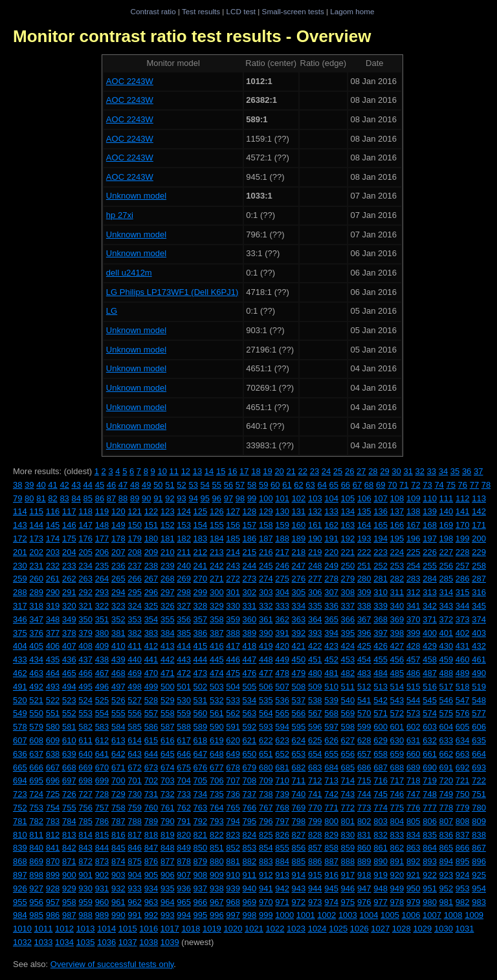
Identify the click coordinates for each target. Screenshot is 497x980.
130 (282, 511)
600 (381, 727)
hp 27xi (120, 215)
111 (447, 498)
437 (85, 659)
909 (217, 875)
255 (430, 566)
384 (168, 633)
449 (282, 659)
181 (168, 539)
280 (364, 579)
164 (364, 525)
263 (85, 579)
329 (217, 606)
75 (450, 485)
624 (299, 740)
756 (85, 808)
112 (463, 498)
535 (266, 700)
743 (348, 794)
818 (151, 835)
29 (384, 471)
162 (331, 525)
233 (69, 566)
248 (315, 566)
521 (36, 700)
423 (331, 646)
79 (17, 498)
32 (420, 471)
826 (282, 835)
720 (447, 780)
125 (201, 511)
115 (36, 511)
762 (184, 808)
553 (85, 713)
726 (69, 794)
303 (266, 592)
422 (315, 646)
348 (53, 619)
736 (233, 794)
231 (36, 566)
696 (53, 780)
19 (267, 471)
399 (414, 633)
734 (201, 794)
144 (36, 525)
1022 (275, 929)
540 (348, 700)
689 (414, 768)
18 (256, 471)
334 (299, 606)
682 (299, 768)
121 (135, 511)
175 (69, 539)
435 (53, 659)
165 (381, 525)
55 (217, 485)
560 (201, 713)
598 (348, 727)
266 (135, 579)
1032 (22, 942)
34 (443, 471)
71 (404, 485)
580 (53, 727)
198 (447, 539)
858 (331, 848)
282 (397, 579)
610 (69, 740)
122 (151, 511)
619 (217, 740)
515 (414, 687)
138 (414, 511)
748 (430, 794)
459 (447, 659)
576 (463, 713)
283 (414, 579)
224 (397, 552)
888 (348, 861)
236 (118, 566)
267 (151, 579)
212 (201, 552)
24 (326, 471)
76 (463, 485)
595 (299, 727)
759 (135, 808)
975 (348, 902)
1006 (411, 915)
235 (102, 566)
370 (414, 619)
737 (250, 794)
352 (118, 619)
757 (102, 808)
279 (348, 579)
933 (135, 888)
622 (266, 740)
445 (217, 659)
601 (397, 727)
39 (29, 485)
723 (20, 794)
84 (76, 498)
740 (299, 794)
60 (275, 485)
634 (463, 740)
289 (36, 592)
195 (397, 539)
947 (364, 888)
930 (85, 888)
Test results (201, 11)
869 (36, 861)
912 (266, 875)
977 (381, 902)
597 (331, 727)
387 (217, 633)
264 (102, 579)
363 (299, 619)
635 (479, 740)
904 (135, 875)
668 (69, 768)
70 (392, 485)
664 (479, 754)
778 (447, 808)
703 (168, 780)
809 (479, 821)
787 (118, 821)
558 (168, 713)
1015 (128, 929)
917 (348, 875)
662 (447, 754)
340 (397, 606)
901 (85, 875)
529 (168, 700)
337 (348, 606)
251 (364, 566)
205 (85, 552)
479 (299, 673)
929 (69, 888)
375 (20, 633)
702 (151, 780)
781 (20, 821)
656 (348, 754)
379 (85, 633)
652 (282, 754)
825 (266, 835)
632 (430, 740)
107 (381, 498)
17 (244, 471)
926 (20, 888)
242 (217, 566)
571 (381, 713)
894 (447, 861)
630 (397, 740)
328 (201, 606)
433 (20, 659)
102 (299, 498)
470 (151, 673)
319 (53, 606)
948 (381, 888)
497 (118, 687)
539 (331, 700)
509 (315, 687)
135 (364, 511)
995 (201, 915)
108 (397, 498)
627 (348, 740)
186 (250, 539)
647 (201, 754)
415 (201, 646)
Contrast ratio (153, 11)
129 (266, 511)
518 (463, 687)
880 (217, 861)
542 (381, 700)
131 (299, 511)
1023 (296, 929)
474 (217, 673)
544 (414, 700)
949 (397, 888)
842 (69, 848)
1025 (338, 929)
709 (266, 780)
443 (184, 659)
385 (184, 633)
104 (331, 498)
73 (427, 485)
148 (102, 525)
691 (447, 768)
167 (414, 525)
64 (322, 485)
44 (88, 485)
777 (430, 808)
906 (168, 875)
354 (151, 619)
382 (135, 633)
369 (397, 619)
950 (414, 888)
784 (69, 821)
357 (201, 619)
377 (53, 633)
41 (52, 485)
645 (168, 754)
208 (135, 552)
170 (463, 525)
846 (135, 848)
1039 (170, 942)
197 (430, 539)
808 (463, 821)
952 (447, 888)
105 (348, 498)
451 (315, 659)
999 (266, 915)
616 (168, 740)
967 (217, 902)
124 (184, 511)
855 (282, 848)
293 (102, 592)
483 (364, 673)
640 (85, 754)
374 (479, 619)
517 (447, 687)
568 (331, 713)
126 (217, 511)
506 (266, 687)
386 (201, 633)
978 (397, 902)
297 (168, 592)
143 (20, 525)
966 (201, 902)
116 (53, 511)
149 (118, 525)
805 (414, 821)
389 (250, 633)
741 (315, 794)
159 (282, 525)
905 (151, 875)
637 (36, 754)
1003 (348, 915)
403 (479, 633)
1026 (359, 929)
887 (331, 861)
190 (315, 539)
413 (168, 646)
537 (299, 700)
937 (201, 888)
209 (151, 552)
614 (135, 740)
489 (463, 673)
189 (299, 539)
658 (381, 754)
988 (85, 915)
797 (282, 821)
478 (282, 673)
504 (233, 687)
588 (184, 727)
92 (170, 498)
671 (118, 768)
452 (331, 659)
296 (151, 592)
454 (364, 659)
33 (432, 471)
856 (299, 848)
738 (266, 794)
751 (479, 794)
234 (85, 566)
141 (463, 511)
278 (331, 579)
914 (299, 875)
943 (299, 888)
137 (397, 511)
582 (85, 727)
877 (168, 861)
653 (299, 754)
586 (151, 727)
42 (64, 485)
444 (201, 659)
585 (135, 727)
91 (158, 498)
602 (414, 727)
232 (53, 566)
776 (414, 808)
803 (381, 821)
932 (118, 888)
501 (184, 687)
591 (233, 727)
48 (135, 485)
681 (282, 768)
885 (299, 861)
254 (414, 566)
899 (53, 875)
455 (381, 659)
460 (463, 659)
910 (233, 875)
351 (102, 619)
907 (184, 875)
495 (85, 687)
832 (381, 835)
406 (53, 646)
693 (479, 768)
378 (69, 633)
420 (282, 646)
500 (168, 687)
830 (348, 835)
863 (414, 848)
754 (53, 808)
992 (151, 915)
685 (348, 768)
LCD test (241, 11)
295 (135, 592)
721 (463, 780)
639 (69, 754)
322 (102, 606)
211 (184, 552)
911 (250, 875)
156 (233, 525)
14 (209, 471)
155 (217, 525)
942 (282, 888)
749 (447, 794)
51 (170, 485)
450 (299, 659)
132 (315, 511)
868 (20, 861)
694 (20, 780)
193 (364, 539)
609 (53, 740)
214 (233, 552)
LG (112, 311)
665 (20, 768)
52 (181, 485)
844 (102, 848)
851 (217, 848)
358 (217, 619)
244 (250, 566)
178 (118, 539)
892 (414, 861)
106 (364, 498)
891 (397, 861)
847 (151, 848)
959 (85, 902)
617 (184, 740)
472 (184, 673)
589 (201, 727)
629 (381, 740)
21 (291, 471)
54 (205, 485)
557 (151, 713)
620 (233, 740)
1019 (212, 929)
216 (266, 552)
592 (250, 727)
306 (315, 592)
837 (463, 835)
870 (53, 861)
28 (373, 471)
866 (463, 848)
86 (100, 498)
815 (102, 835)
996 (217, 915)
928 (53, 888)
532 (217, 700)
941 (266, 888)
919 (381, 875)
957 (53, 902)
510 (331, 687)
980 (430, 902)
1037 (128, 942)
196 (414, 539)
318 (36, 606)
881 (233, 861)
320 (69, 606)
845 (118, 848)
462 (20, 673)
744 (364, 794)
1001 (306, 915)
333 (282, 606)
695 (36, 780)
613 (118, 740)
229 (479, 552)
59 (263, 485)
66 (346, 485)
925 (479, 875)
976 (364, 902)
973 (315, 902)
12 (186, 471)
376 (36, 633)
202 (36, 552)
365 (331, 619)
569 (348, 713)
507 (282, 687)
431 (463, 646)
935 (168, 888)
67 (357, 485)
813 (69, 835)
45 (100, 485)
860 (364, 848)
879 (201, 861)
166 (397, 525)
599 (364, 727)
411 (135, 646)
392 (299, 633)
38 (17, 485)
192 (348, 539)
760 (151, 808)
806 (430, 821)
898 (36, 875)
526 (118, 700)
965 (184, 902)
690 (430, 768)
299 (201, 592)
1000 (284, 915)
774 (381, 808)
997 (233, 915)
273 (250, 579)
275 (282, 579)
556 (135, 713)
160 (299, 525)
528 (151, 700)
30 (396, 471)
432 (479, 646)
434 (36, 659)
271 (217, 579)
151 (151, 525)
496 (102, 687)
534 (250, 700)
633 (447, 740)
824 (250, 835)
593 (266, 727)
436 (69, 659)
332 (266, 606)
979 (414, 902)
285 (447, 579)
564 (266, 713)
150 (135, 525)
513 (381, 687)
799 (315, 821)
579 (36, 727)
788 (135, 821)
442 (168, 659)
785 (85, 821)
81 (41, 498)
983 (479, 902)
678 (233, 768)
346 (20, 619)
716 (381, 780)
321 (85, 606)
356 (184, 619)
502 (201, 687)
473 (201, 673)
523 (69, 700)
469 (135, 673)
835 (430, 835)
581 (69, 727)
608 (36, 740)
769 (299, 808)
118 (85, 511)
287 (479, 579)
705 (201, 780)
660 (414, 754)
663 (463, 754)
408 (85, 646)
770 (315, 808)
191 (331, 539)
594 (282, 727)
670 (102, 768)
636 (20, 754)
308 (348, 592)
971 (282, 902)
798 (299, 821)
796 (266, 821)
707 (233, 780)
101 (282, 498)
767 (266, 808)
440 (135, 659)
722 (479, 780)
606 (479, 727)
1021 (254, 929)
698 (85, 780)
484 (381, 673)
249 (331, 566)
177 (102, 539)
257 (463, 566)
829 (331, 835)
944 (315, 888)
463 (36, 673)
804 (397, 821)
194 (381, 539)
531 (201, 700)
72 (415, 485)
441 (151, 659)
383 (151, 633)
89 (135, 498)
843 (85, 848)
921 (414, 875)
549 (20, 713)
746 (397, 794)
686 (364, 768)
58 (252, 485)
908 (201, 875)
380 (102, 633)
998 (250, 915)
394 (331, 633)
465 (69, 673)
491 (20, 687)
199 (463, 539)
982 (463, 902)
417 (233, 646)
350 (85, 619)
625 (315, 740)
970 (266, 902)
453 (348, 659)
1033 (44, 942)
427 (397, 646)
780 (479, 808)
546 (447, 700)
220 (331, 552)
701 (135, 780)
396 (364, 633)
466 (85, 673)
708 (250, 780)
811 (36, 835)
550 (36, 713)
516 (430, 687)
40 (41, 485)
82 (52, 498)
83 (64, 498)
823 (233, 835)
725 (53, 794)
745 (381, 794)
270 (201, 579)
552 (69, 713)
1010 (22, 929)
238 (151, 566)
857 (315, 848)
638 (53, 754)
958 (69, 902)
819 (168, 835)
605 (463, 727)
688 (397, 768)
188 (282, 539)
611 (85, 740)
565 (282, 713)
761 (168, 808)
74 (439, 485)
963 (151, 902)
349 (69, 619)
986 (53, 915)
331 (250, 606)
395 (348, 633)
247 (299, 566)
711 (299, 780)
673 (151, 768)
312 (414, 592)
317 (20, 606)
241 (201, 566)
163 (348, 525)
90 (146, 498)
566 (299, 713)
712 (315, 780)
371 (430, 619)
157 (250, 525)
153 (184, 525)
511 (348, 687)
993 (168, 915)
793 (217, 821)
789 (151, 821)
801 (348, 821)
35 (455, 471)
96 (217, 498)
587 (168, 727)
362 (282, 619)
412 (151, 646)
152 (168, 525)
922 (430, 875)
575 (447, 713)
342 (430, 606)
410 (118, 646)
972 (299, 902)
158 (266, 525)
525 (102, 700)
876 (151, 861)
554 (102, 713)
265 (118, 579)
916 (331, 875)
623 (282, 740)
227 (447, 552)
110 (430, 498)
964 (168, 902)
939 (233, 888)
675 (184, 768)
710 (282, 780)
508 (299, 687)
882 (250, 861)
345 (479, 606)
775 (397, 808)
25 (338, 471)
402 (463, 633)
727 (85, 794)
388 (233, 633)
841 (53, 848)
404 (20, 646)
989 (102, 915)
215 (250, 552)
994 (184, 915)
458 (430, 659)
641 (102, 754)
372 (447, 619)
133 (331, 511)
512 (364, 687)
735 (217, 794)
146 (69, 525)
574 (430, 713)
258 (479, 566)
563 (250, 713)
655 (331, 754)
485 (397, 673)
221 (348, 552)
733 (184, 794)
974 (331, 902)
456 (397, 659)
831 (364, 835)
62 (298, 485)
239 (168, 566)
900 (69, 875)
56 (228, 485)
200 (479, 539)
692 (463, 768)
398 (397, 633)
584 (118, 727)
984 (20, 915)
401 (447, 633)
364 (315, 619)
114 (20, 511)
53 (193, 485)
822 (217, 835)
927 (36, 888)
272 (233, 579)
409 (102, 646)
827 (299, 835)
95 (205, 498)
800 (331, 821)
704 (184, 780)
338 (364, 606)
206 (102, 552)
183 (201, 539)
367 (364, 619)
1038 (149, 942)
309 (364, 592)
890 (381, 861)
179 (135, 539)
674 (168, 768)
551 (53, 713)
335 (315, 606)
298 (184, 592)
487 (430, 673)
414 (184, 646)
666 (36, 768)
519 (479, 687)
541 (364, 700)
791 (184, 821)
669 (85, 768)
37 (478, 471)
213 (217, 552)
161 (315, 525)
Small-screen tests (293, 11)
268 (168, 579)
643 (135, 754)
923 (447, 875)
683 (315, 768)
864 (430, 848)
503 (217, 687)
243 (233, 566)
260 (36, 579)
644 (151, 754)
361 (266, 619)
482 (348, 673)
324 (135, 606)
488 (447, 673)
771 (331, 808)
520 (20, 700)
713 (331, 780)
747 (414, 794)
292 (85, 592)
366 (348, 619)
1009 (474, 915)
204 (69, 552)
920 (397, 875)
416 (217, 646)
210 (168, 552)
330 (233, 606)
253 (397, 566)
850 (201, 848)
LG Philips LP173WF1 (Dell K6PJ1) (172, 292)
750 (463, 794)
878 (184, 861)
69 (381, 485)
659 (397, 754)
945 (331, 888)
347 (36, 619)
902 (102, 875)
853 (250, 848)
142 (479, 511)
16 (232, 471)
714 (348, 780)
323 (118, 606)
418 (250, 646)
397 (381, 633)
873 (102, 861)
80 (29, 498)
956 (36, 902)
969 (250, 902)
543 (397, 700)
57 (240, 485)
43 (76, 485)
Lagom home (352, 11)
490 (479, 673)
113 (479, 498)
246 (282, 566)
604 (447, 727)
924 (463, 875)
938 (217, 888)
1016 (149, 929)
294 (118, 592)
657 (364, 754)
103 (315, 498)
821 (201, 835)
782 (36, 821)
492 (36, 687)
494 (69, 687)
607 (20, 740)
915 (315, 875)
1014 (106, 929)
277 (315, 579)
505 (250, 687)
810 (20, 835)
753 (36, 808)
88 (123, 498)
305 (299, 592)
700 (118, 780)
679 (250, 768)
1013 (86, 929)
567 (315, 713)
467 (102, 673)
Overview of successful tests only (112, 964)
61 (287, 485)
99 (252, 498)
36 (467, 471)
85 (88, 498)
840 (36, 848)
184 (217, 539)
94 (193, 498)
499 (151, 687)
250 (348, 566)
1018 (191, 929)
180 (151, 539)
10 (162, 471)
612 (102, 740)
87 (111, 498)
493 (53, 687)
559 (184, 713)
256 (447, 566)
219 (315, 552)
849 (184, 848)
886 (315, 861)
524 (85, 700)
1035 (86, 942)
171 (479, 525)
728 (102, 794)
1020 (233, 929)
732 (168, 794)
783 (53, 821)
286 (463, 579)
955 (20, 902)
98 (240, 498)
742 (331, 794)
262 (69, 579)
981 (447, 902)
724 (36, 794)
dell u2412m (129, 273)
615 (151, 740)
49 (146, 485)
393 (315, 633)
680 (266, 768)
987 (69, 915)
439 (118, 659)
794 (233, 821)
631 (414, 740)
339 (381, 606)
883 (266, 861)
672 (135, 768)
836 (447, 835)
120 (118, 511)
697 (69, 780)
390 (266, 633)
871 (69, 861)
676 (201, 768)
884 (282, 861)
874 (118, 861)
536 (282, 700)
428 (414, 646)
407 (69, 646)
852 (233, 848)
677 (217, 768)
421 (299, 646)
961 (118, 902)
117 (69, 511)
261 (53, 579)
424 (348, 646)
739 (282, 794)
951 (430, 888)
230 (20, 566)
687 (381, 768)
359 (233, 619)
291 (69, 592)
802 (364, 821)
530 (184, 700)
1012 (64, 929)
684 (331, 768)
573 (414, 713)
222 (364, 552)
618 (201, 740)
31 (408, 471)
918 (364, 875)
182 (184, 539)
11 (174, 471)
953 (463, 888)
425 (364, 646)
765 (233, 808)
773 (364, 808)
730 (135, 794)
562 (233, 713)
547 (463, 700)
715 (364, 780)
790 (168, 821)
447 (250, 659)
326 (168, 606)
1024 (317, 929)
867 (479, 848)
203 (53, 552)
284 (430, 579)
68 (369, 485)
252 (381, 566)
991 (135, 915)
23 (315, 471)
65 (334, 485)
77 (474, 485)
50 (158, 485)
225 (414, 552)
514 (397, 687)
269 (184, 579)
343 (447, 606)
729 (118, 794)
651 (266, 754)
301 (233, 592)
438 (102, 659)
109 (414, 498)
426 (381, 646)
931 (102, 888)
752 (20, 808)
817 (135, 835)
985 (36, 915)
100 (266, 498)
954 (479, 888)
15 (221, 471)
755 (69, 808)
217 (282, 552)
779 (463, 808)
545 (430, 700)
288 (20, 592)
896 (479, 861)
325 (151, 606)
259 (20, 579)
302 (250, 592)
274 (266, 579)
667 (53, 768)
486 (414, 673)
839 (20, 848)
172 (20, 539)
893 (430, 861)
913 (282, 875)
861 (381, 848)
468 (118, 673)
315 (463, 592)
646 (184, 754)
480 (315, 673)
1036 (106, 942)
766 (250, 808)
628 (364, 740)
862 (397, 848)
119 (102, 511)
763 (201, 808)
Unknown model (136, 196)
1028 (402, 929)
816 (118, 835)
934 (151, 888)
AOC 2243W (130, 81)
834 (414, 835)
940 (250, 888)
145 (53, 525)
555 (118, 713)
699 (102, 780)
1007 (432, 915)
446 (233, 659)
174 (53, 539)
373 (463, 619)
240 (184, 566)
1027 (380, 929)
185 (233, 539)
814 (85, 835)
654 (315, 754)
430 (447, 646)
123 (168, 511)
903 (118, 875)
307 (331, 592)
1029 (422, 929)
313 (430, 592)
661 (430, 754)
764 (217, 808)
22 (303, 471)
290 (53, 592)
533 (233, 700)
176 (85, 539)
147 (85, 525)
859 (348, 848)
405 (36, 646)
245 (266, 566)
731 (151, 794)
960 (102, 902)
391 (282, 633)
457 (414, 659)
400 (430, 633)
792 (201, 821)
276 (299, 579)
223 (381, 552)
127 (233, 511)
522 (53, 700)
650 (250, 754)
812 (53, 835)
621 (250, 740)
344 (463, 606)
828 (315, 835)
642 (118, 754)
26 (349, 471)
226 (430, 552)
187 (266, 539)
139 (430, 511)
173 (36, 539)
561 (217, 713)
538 (315, 700)
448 (266, 659)
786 (102, 821)
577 (479, 713)
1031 (464, 929)
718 (414, 780)
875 (135, 861)
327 (184, 606)
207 (118, 552)
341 (414, 606)
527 (135, 700)
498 (135, 687)
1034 (64, 942)
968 (233, 902)
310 (381, 592)
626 (331, 740)
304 (282, 592)
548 (479, 700)
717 (397, 780)
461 (479, 659)
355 (168, 619)
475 (233, 673)
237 (135, 566)
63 (310, 485)
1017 (170, 929)
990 (118, 915)
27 (361, 471)
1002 (326, 915)
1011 (44, 929)
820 (184, 835)
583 (102, 727)
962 (135, 902)
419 (266, 646)
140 (447, 511)
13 (197, 471)
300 (217, 592)
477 (266, 673)
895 (463, 861)
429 (430, 646)
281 (381, 579)
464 (53, 673)
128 (250, 511)
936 (184, 888)
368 (381, 619)
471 (168, 673)
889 (364, 861)
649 (233, 754)
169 (447, 525)
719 (430, 780)
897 (20, 875)
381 (118, 633)
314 (447, 592)
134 (348, 511)
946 (348, 888)
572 (397, 713)
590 (217, 727)
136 (381, 511)
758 (118, 808)
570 (364, 713)
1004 (369, 915)
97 (228, 498)
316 (479, 592)
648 (217, 754)
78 (486, 485)
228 (463, 552)
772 (348, 808)
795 (250, 821)
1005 (390, 915)
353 (135, 619)
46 (111, 485)
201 (20, 552)
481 (331, 673)
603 (430, 727)
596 (315, 727)
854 (266, 848)
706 (217, 780)
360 (250, 619)
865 (447, 848)
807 (447, 821)
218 (299, 552)
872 (85, 861)
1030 (444, 929)
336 (331, 606)
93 (181, 498)
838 (479, 835)
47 (123, 485)
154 (201, 525)
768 (282, 808)
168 (430, 525)
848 (168, 848)
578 (20, 727)
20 (279, 471)
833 (397, 835)
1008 (453, 915)
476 (250, 673)
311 (397, 592)
